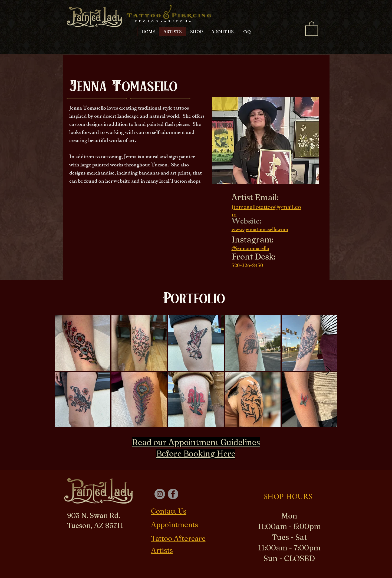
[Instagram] (160, 494)
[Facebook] (173, 494)
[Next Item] (328, 371)
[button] (312, 28)
